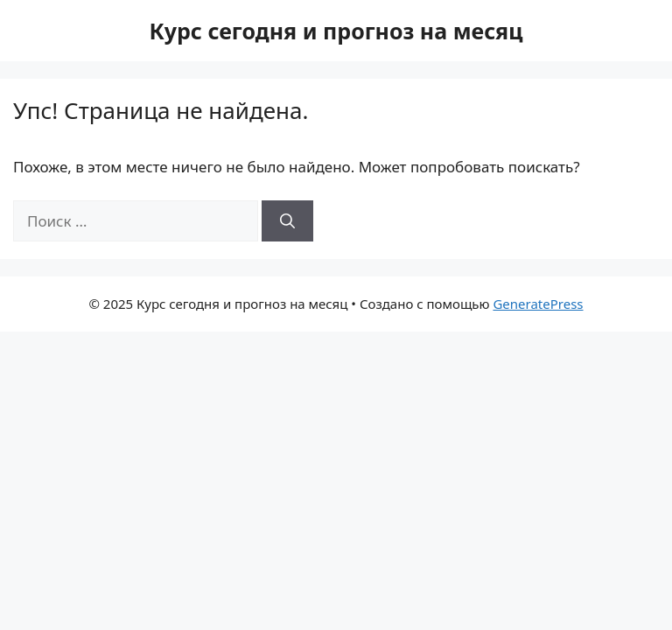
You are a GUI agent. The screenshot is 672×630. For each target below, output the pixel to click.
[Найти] (287, 221)
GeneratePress (538, 304)
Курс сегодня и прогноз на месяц (336, 31)
